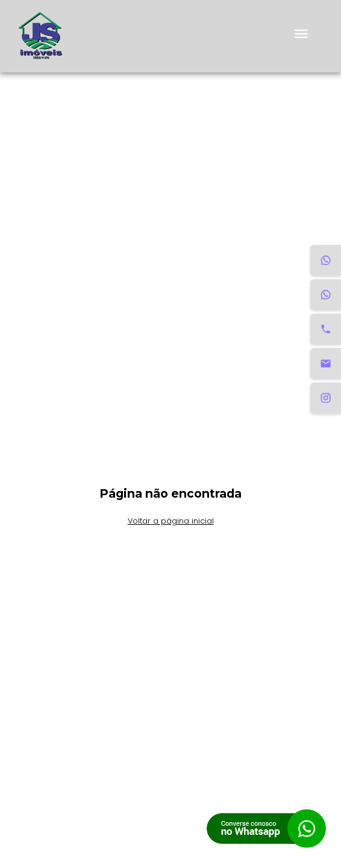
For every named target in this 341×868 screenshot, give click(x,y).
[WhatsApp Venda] (326, 295)
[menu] (301, 36)
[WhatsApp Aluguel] (326, 260)
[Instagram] (326, 398)
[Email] (326, 363)
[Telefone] (326, 329)
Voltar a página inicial (171, 521)
